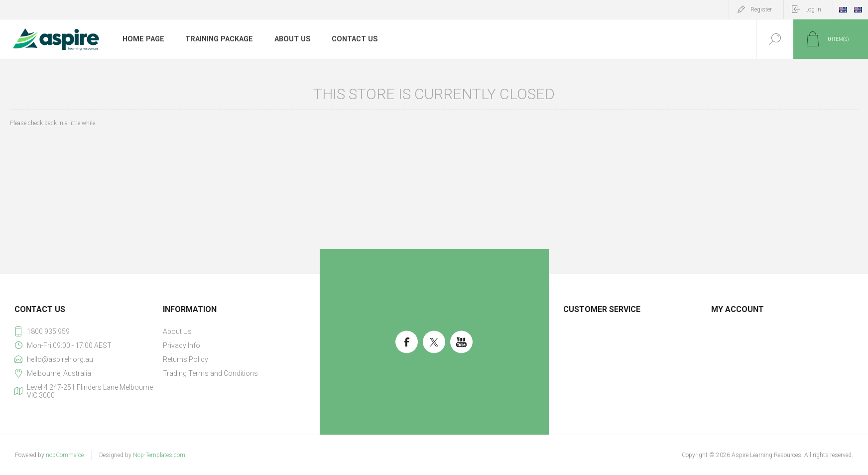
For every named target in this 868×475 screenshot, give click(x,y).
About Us (290, 39)
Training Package (218, 39)
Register (761, 9)
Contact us (352, 39)
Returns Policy (186, 359)
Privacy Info (182, 345)
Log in (813, 9)
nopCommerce (65, 455)
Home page (143, 39)
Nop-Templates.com (159, 455)
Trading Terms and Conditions (210, 373)
